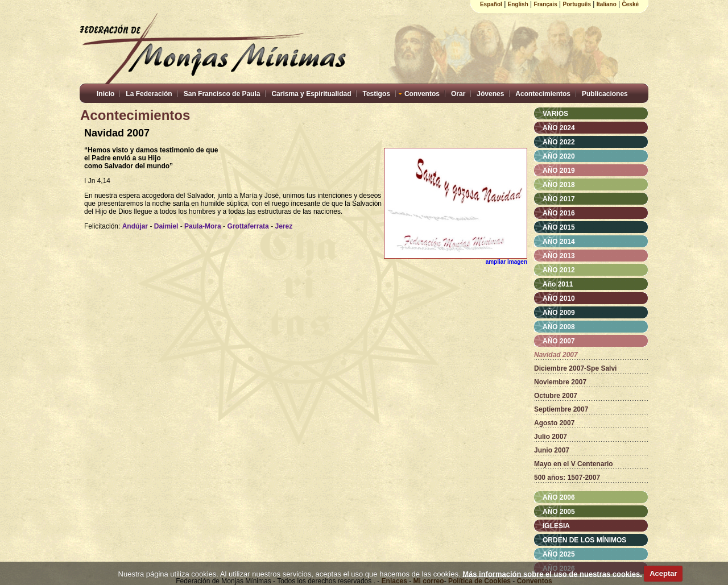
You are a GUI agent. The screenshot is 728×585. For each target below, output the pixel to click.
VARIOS (555, 114)
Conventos (422, 94)
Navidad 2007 (556, 355)
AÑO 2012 (559, 270)
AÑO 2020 (559, 156)
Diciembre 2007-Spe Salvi (575, 368)
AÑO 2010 (559, 298)
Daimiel (166, 226)
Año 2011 (558, 284)
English (518, 4)
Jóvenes (490, 94)
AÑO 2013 (559, 256)
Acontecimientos (543, 94)
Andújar (135, 226)
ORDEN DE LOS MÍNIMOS (584, 540)
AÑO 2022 (559, 142)
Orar (458, 94)
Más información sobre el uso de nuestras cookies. (552, 573)
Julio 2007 (551, 437)
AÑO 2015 (559, 227)
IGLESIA (556, 526)
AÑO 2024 (559, 128)
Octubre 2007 (556, 396)
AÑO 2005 (559, 512)
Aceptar (663, 573)
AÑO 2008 (559, 327)
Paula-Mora (203, 226)
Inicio (106, 94)
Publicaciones (605, 94)
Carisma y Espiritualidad (311, 94)
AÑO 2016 (559, 213)
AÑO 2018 (559, 185)
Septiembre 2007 (561, 409)
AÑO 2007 (559, 341)
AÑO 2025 (559, 554)
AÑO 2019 (559, 171)
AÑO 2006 (559, 497)
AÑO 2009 (559, 313)
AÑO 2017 (559, 199)
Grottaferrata (248, 226)
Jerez (284, 226)
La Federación (149, 94)
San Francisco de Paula (222, 94)
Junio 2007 (552, 450)
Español (491, 4)
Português (577, 4)
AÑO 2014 (559, 242)
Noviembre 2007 (560, 382)
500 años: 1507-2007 (567, 478)
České (630, 4)
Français (546, 4)
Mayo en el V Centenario (574, 464)
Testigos (376, 94)
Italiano (607, 4)
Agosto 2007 (554, 423)
